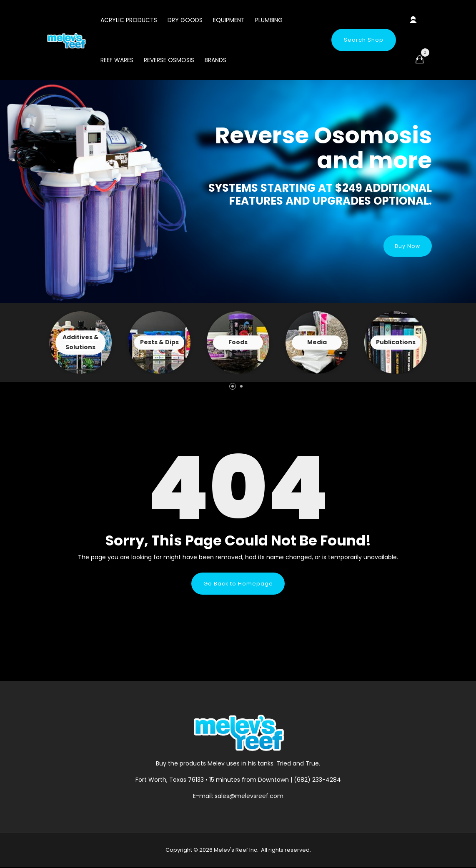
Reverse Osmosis (169, 60)
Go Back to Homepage (238, 584)
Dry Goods (185, 20)
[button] (233, 386)
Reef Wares (117, 60)
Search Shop (364, 40)
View (80, 343)
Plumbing (269, 20)
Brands (215, 60)
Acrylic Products (129, 20)
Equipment (229, 20)
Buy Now (406, 246)
